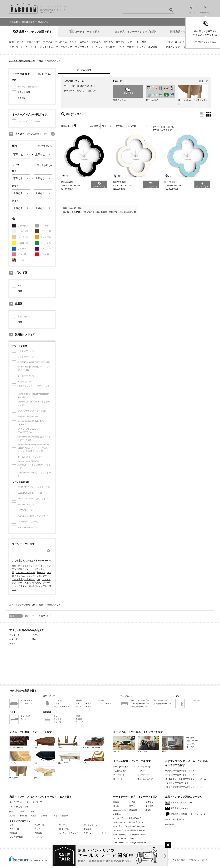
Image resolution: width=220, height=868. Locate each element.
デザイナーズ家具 (72, 91)
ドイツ (35, 635)
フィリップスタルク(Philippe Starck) (129, 830)
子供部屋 (190, 738)
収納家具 (84, 42)
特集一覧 (203, 81)
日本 (20, 286)
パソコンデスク (193, 700)
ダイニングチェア (84, 703)
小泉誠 (148, 810)
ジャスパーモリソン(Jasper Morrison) (129, 834)
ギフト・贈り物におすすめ (77, 86)
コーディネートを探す (87, 32)
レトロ (42, 566)
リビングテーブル (139, 707)
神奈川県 (24, 816)
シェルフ (80, 722)
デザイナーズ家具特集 (175, 819)
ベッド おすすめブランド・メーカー (181, 775)
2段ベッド (25, 719)
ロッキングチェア (84, 707)
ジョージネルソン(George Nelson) (128, 822)
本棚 (78, 716)
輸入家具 (37, 583)
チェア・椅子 (33, 42)
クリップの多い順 (90, 212)
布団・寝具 (64, 829)
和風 (20, 569)
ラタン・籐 (25, 586)
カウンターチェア (61, 707)
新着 (12, 42)
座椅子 (79, 700)
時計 (144, 42)
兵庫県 (55, 816)
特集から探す (173, 47)
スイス (12, 643)
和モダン (41, 572)
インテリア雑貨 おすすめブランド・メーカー (185, 787)
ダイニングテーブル (140, 700)
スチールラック (144, 767)
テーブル (48, 42)
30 (71, 208)
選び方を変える (45, 146)
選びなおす (47, 74)
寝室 (173, 744)
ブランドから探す (175, 42)
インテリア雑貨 (126, 47)
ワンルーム (191, 744)
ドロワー (141, 771)
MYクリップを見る (207, 42)
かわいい (27, 576)
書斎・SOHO (192, 741)
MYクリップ (205, 10)
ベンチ (101, 700)
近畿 (32, 812)
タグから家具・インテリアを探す (132, 761)
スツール (58, 700)
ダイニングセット (91, 825)
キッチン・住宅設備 (147, 47)
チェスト (58, 719)
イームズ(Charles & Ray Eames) (127, 818)
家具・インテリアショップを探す (138, 32)
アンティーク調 (20, 742)
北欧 (14, 566)
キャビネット (60, 722)
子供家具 (96, 42)
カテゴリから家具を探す (23, 691)
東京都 (12, 816)
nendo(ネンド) (119, 810)
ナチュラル (23, 566)
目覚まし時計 (24, 92)
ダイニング (148, 744)
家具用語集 (170, 824)
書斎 (90, 91)
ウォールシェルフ (145, 779)
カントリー (29, 569)
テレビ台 (58, 716)
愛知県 (65, 816)
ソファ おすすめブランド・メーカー (181, 771)
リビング (124, 744)
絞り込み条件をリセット (38, 134)
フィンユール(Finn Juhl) (123, 838)
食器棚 (79, 719)
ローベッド (118, 779)
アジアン (20, 758)
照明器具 (108, 42)
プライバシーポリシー (199, 860)
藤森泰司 (133, 810)
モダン (34, 566)
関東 (11, 812)
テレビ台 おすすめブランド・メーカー (182, 783)
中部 (22, 812)
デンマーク (15, 635)
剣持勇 (132, 802)
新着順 (104, 212)
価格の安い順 (115, 212)
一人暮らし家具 (120, 771)
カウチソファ (26, 700)
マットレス (25, 716)
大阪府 (44, 816)
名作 (35, 586)
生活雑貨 (110, 47)
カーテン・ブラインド (127, 42)
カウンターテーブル (140, 703)
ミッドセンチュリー (25, 572)
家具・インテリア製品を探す (35, 32)
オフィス (190, 747)
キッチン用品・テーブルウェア (56, 47)
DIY (38, 579)
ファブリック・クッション (89, 47)
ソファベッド (26, 703)
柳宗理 (116, 802)
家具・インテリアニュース (182, 803)
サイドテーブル (160, 700)
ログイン (191, 10)
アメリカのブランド (42, 616)
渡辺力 (132, 806)
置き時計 (22, 98)
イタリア (13, 639)
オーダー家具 (24, 583)
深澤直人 (149, 802)
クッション (39, 837)
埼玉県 (33, 816)
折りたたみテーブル (162, 703)
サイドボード (119, 775)
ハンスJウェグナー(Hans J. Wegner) (129, 826)
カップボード (143, 775)
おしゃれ (37, 576)
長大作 (116, 806)
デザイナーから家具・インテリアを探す (136, 797)
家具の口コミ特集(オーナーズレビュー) (188, 814)
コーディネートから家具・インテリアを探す (138, 732)
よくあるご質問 (178, 860)
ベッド (73, 42)
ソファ (20, 42)
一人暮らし (30, 579)
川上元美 (149, 806)
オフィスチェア (105, 703)
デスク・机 (61, 42)
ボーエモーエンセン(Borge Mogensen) (130, 843)
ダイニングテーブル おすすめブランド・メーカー (186, 779)
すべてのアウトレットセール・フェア (26, 802)
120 (80, 208)
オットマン (59, 703)
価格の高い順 (130, 212)
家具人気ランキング (179, 808)
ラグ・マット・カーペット (23, 47)
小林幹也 (117, 814)
